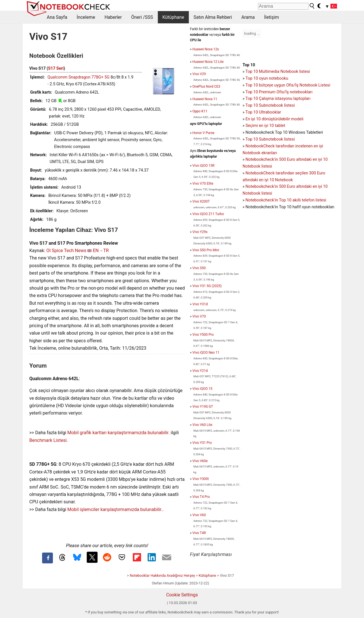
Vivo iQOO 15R (204, 166)
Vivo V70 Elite (203, 184)
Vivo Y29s (200, 232)
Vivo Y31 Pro (202, 443)
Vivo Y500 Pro (203, 335)
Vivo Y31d (200, 304)
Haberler (113, 17)
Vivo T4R (199, 533)
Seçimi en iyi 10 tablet (265, 126)
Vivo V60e (200, 461)
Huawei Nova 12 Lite (208, 62)
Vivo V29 (199, 74)
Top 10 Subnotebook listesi (270, 105)
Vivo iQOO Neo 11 (206, 353)
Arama (248, 17)
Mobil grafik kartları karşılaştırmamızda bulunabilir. (119, 433)
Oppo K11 (200, 111)
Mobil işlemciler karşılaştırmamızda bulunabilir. (115, 509)
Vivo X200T (201, 201)
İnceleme (86, 17)
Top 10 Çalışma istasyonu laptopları (278, 99)
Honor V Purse (203, 133)
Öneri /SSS (142, 17)
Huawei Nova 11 (205, 99)
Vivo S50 (199, 268)
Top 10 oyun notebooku (267, 78)
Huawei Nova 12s (206, 49)
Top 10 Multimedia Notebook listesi (278, 72)
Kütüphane (173, 17)
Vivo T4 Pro (201, 497)
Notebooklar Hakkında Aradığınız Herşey (162, 575)
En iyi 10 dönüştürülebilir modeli (274, 119)
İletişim (272, 17)
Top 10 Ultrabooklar (263, 112)
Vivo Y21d (200, 371)
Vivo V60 (199, 515)
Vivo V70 (199, 316)
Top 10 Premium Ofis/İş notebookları (279, 92)
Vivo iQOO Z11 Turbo (208, 214)
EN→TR (101, 251)
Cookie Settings (182, 595)
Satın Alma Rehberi (213, 17)
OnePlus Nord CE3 (206, 86)
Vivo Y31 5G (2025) (207, 286)
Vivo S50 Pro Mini (206, 250)
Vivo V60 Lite (202, 425)
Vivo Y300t (201, 479)
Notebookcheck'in (262, 187)
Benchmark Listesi (48, 440)
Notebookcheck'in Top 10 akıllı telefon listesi (286, 200)
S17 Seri (56, 68)
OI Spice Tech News (66, 251)
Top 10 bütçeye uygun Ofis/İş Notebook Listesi (288, 85)
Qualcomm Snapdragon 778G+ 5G (78, 77)
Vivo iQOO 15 (202, 389)
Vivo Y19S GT (203, 407)
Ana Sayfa (57, 17)
